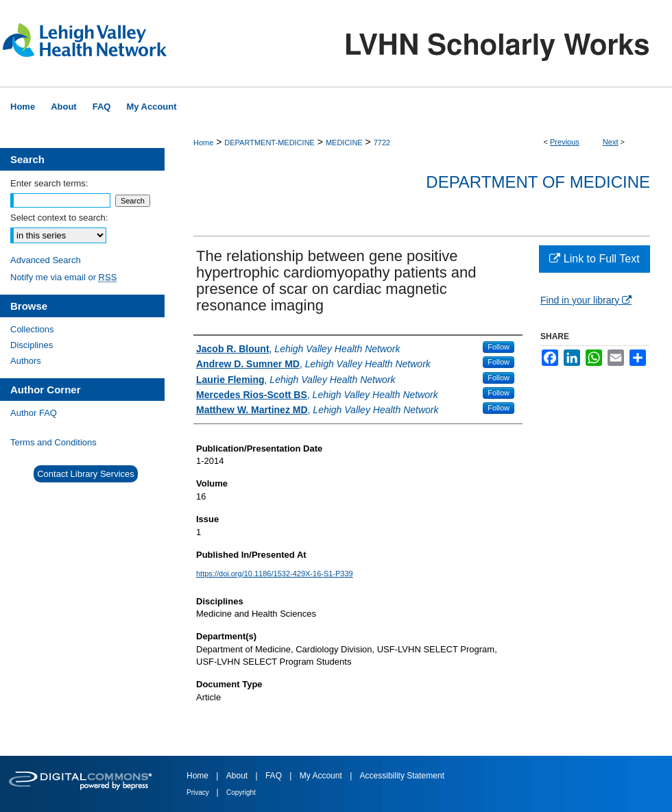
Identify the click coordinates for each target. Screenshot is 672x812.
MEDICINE (344, 143)
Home (203, 143)
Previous (565, 142)
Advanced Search (46, 260)
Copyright (241, 792)
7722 (382, 143)
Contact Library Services (86, 474)
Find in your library (586, 300)
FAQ (275, 776)
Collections (32, 329)
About (238, 776)
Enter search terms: (49, 183)
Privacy (199, 792)
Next (611, 142)
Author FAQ (34, 413)
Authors (26, 361)
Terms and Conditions (53, 442)
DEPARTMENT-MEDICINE (269, 143)
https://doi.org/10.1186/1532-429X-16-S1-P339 (275, 574)
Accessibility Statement (402, 776)
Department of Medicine (538, 182)
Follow (499, 347)
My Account (322, 776)
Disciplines (32, 345)
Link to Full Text (594, 259)
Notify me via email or (63, 277)
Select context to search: (59, 218)
